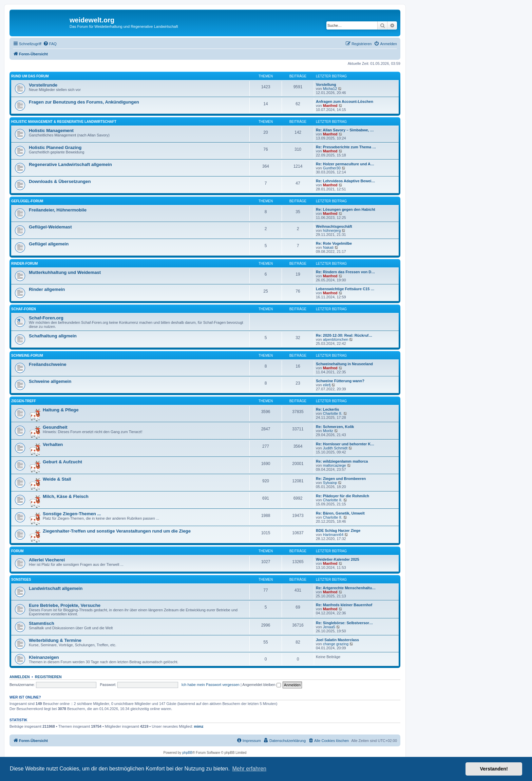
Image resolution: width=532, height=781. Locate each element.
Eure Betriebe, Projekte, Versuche (65, 605)
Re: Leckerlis (327, 409)
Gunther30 (332, 168)
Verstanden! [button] (494, 769)
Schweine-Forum (27, 356)
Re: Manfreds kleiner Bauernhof (344, 605)
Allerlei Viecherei (47, 560)
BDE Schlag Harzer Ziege (338, 531)
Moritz (328, 431)
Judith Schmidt (335, 448)
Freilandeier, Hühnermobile (58, 210)
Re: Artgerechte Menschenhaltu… (346, 588)
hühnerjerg (332, 230)
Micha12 (330, 89)
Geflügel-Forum (27, 201)
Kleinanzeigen (44, 657)
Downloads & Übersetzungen (60, 181)
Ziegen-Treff (24, 401)
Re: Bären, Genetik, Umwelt (340, 513)
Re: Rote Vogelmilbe (334, 243)
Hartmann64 (333, 535)
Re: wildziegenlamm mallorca (342, 461)
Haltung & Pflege (61, 410)
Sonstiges (21, 580)
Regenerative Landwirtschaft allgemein (70, 164)
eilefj (327, 385)
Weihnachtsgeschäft (334, 226)
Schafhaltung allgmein (53, 336)
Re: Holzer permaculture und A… (345, 164)
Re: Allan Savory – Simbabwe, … (345, 130)
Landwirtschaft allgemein (56, 588)
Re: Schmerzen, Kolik (335, 427)
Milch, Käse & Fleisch (66, 496)
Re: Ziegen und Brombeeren (341, 479)
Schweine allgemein (50, 381)
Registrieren (48, 677)
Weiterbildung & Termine (55, 640)
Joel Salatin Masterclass (337, 640)
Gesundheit (55, 427)
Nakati (328, 247)
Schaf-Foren (24, 309)
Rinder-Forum (24, 264)
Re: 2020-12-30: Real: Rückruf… (344, 335)
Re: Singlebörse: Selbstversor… (344, 623)
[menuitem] (50, 44)
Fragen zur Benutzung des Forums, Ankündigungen (84, 102)
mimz (198, 726)
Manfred (330, 106)
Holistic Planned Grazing (55, 147)
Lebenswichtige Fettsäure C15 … (345, 289)
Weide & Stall (57, 479)
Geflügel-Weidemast (50, 227)
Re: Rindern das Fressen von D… (345, 272)
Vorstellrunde (43, 85)
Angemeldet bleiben (261, 685)
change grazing (336, 644)
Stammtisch (42, 623)
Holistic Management (51, 131)
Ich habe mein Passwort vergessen (211, 685)
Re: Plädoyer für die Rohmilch (343, 496)
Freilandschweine (48, 364)
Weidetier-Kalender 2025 (338, 559)
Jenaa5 (329, 627)
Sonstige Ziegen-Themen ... (72, 514)
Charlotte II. (333, 413)
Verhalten (53, 444)
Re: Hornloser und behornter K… (345, 444)
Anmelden (20, 677)
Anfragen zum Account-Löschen (345, 101)
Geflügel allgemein (49, 244)
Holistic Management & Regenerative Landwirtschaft (64, 122)
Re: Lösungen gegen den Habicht (346, 209)
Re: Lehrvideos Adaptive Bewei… (345, 181)
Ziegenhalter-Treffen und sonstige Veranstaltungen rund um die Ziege (117, 531)
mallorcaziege (335, 465)
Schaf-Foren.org (46, 318)
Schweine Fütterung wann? (340, 381)
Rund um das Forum (30, 76)
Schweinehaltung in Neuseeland (344, 364)
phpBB (187, 753)
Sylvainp (330, 483)
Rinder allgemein (47, 289)
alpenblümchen (336, 339)
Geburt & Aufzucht (62, 462)
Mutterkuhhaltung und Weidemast (65, 272)
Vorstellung (326, 85)
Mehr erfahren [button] (249, 769)
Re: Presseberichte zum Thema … (346, 147)
